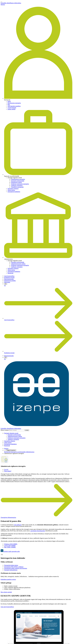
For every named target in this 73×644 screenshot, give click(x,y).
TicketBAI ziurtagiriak (17, 187)
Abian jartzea (11, 190)
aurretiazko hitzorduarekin (38, 531)
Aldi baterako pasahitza (14, 106)
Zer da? (6, 470)
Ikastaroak (10, 273)
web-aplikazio (18, 525)
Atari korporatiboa (9, 276)
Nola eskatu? (8, 471)
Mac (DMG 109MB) (10, 547)
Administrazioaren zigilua (18, 264)
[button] (11, 433)
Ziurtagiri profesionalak (18, 181)
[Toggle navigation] (1, 2)
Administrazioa (30, 452)
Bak (9, 105)
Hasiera (3, 5)
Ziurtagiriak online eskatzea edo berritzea (16, 568)
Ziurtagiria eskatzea (13, 189)
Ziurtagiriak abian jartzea (11, 565)
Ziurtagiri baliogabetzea (11, 570)
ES (5, 286)
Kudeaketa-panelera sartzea (8, 579)
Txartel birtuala (12, 108)
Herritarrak (7, 452)
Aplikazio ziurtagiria (17, 185)
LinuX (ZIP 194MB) (10, 546)
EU (6, 284)
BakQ (9, 101)
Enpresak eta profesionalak (18, 452)
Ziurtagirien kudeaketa (14, 192)
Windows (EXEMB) (11, 544)
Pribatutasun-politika (10, 281)
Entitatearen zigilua (16, 182)
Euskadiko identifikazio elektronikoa (11, 3)
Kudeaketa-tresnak (9, 278)
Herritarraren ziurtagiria (14, 103)
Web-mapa (7, 282)
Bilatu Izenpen (5, 430)
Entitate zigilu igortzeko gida (10, 551)
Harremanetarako (9, 279)
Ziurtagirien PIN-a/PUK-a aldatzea (14, 567)
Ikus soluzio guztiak (6, 592)
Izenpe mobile (11, 109)
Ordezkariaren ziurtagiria (18, 179)
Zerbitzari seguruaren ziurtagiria (20, 184)
